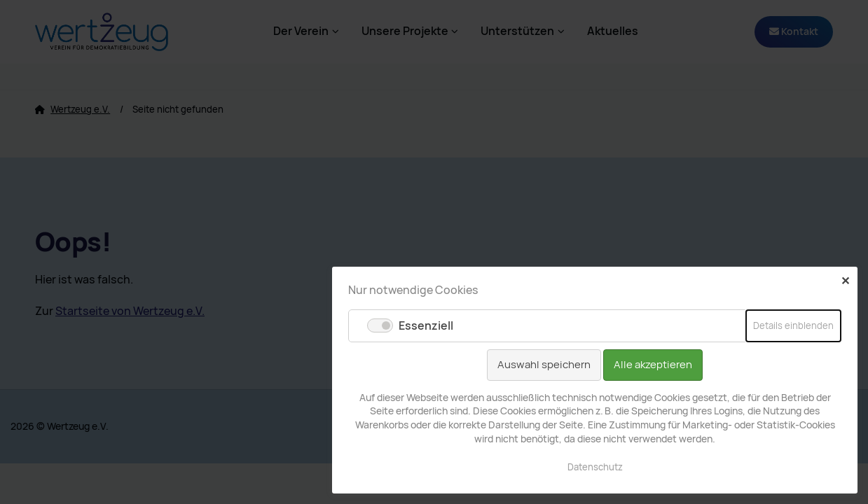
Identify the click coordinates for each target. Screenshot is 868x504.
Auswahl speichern (544, 365)
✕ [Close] (845, 281)
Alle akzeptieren (653, 365)
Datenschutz (595, 467)
